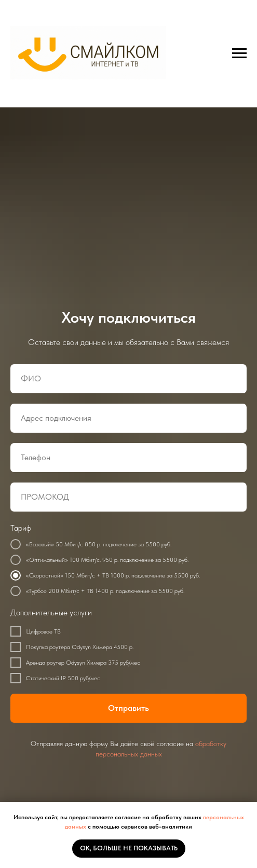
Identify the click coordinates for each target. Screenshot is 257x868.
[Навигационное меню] (239, 53)
